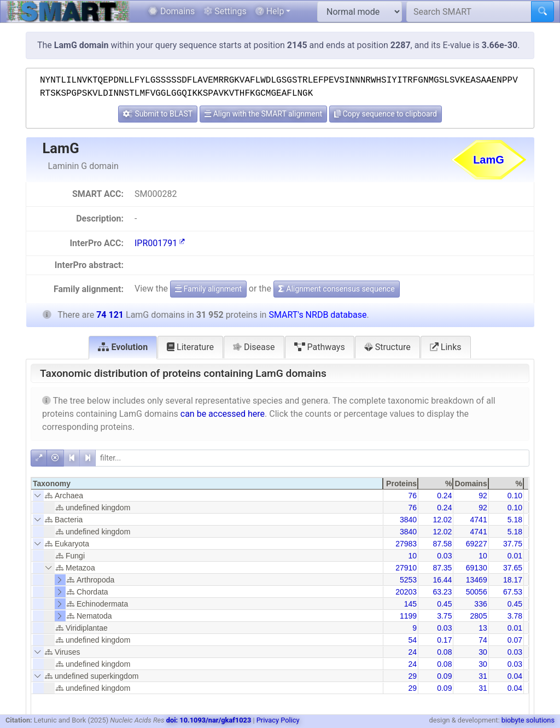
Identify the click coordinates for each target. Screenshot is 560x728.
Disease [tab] (254, 347)
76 (413, 496)
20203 (406, 592)
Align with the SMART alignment (263, 114)
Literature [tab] (190, 347)
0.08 (444, 652)
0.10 (515, 496)
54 (413, 640)
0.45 (444, 604)
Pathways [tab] (320, 347)
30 (483, 652)
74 (483, 640)
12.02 (442, 520)
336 (480, 604)
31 (483, 676)
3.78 (515, 616)
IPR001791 (160, 243)
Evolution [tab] (123, 347)
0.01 (515, 556)
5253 (408, 580)
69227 (477, 544)
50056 (477, 592)
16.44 (442, 580)
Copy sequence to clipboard (386, 114)
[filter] (312, 458)
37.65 (513, 568)
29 (413, 676)
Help (270, 11)
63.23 (442, 592)
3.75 (444, 616)
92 (483, 496)
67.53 (513, 592)
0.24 (444, 496)
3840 (408, 520)
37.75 (513, 544)
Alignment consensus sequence (337, 289)
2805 (479, 616)
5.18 (515, 520)
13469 (477, 580)
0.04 (515, 676)
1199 (408, 616)
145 (410, 604)
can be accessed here (223, 414)
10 (413, 556)
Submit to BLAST (158, 114)
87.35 (442, 568)
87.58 (442, 544)
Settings (225, 11)
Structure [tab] (387, 347)
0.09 (444, 676)
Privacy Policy (278, 720)
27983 (406, 544)
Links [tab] (446, 347)
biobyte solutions (528, 720)
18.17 (513, 580)
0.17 (444, 640)
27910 (406, 568)
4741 (479, 520)
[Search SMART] (469, 11)
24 (413, 652)
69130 (477, 568)
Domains (171, 11)
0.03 (444, 556)
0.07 (515, 640)
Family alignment (208, 289)
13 (483, 628)
